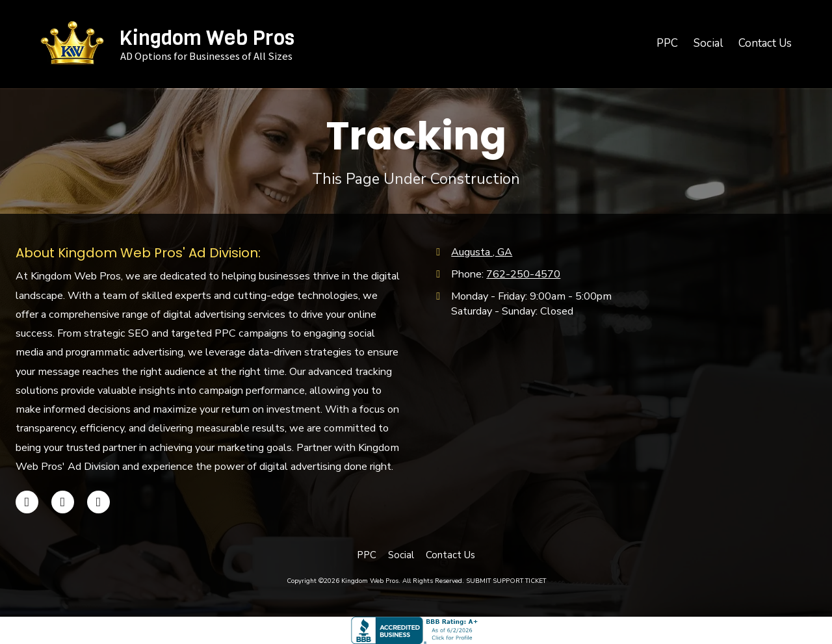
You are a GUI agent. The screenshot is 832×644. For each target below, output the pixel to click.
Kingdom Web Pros (207, 38)
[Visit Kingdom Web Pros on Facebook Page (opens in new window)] (27, 502)
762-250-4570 (523, 274)
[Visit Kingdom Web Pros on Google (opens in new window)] (63, 502)
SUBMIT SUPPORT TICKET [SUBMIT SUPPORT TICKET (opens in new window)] (506, 581)
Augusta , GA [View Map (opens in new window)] (482, 252)
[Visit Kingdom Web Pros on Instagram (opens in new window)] (98, 502)
